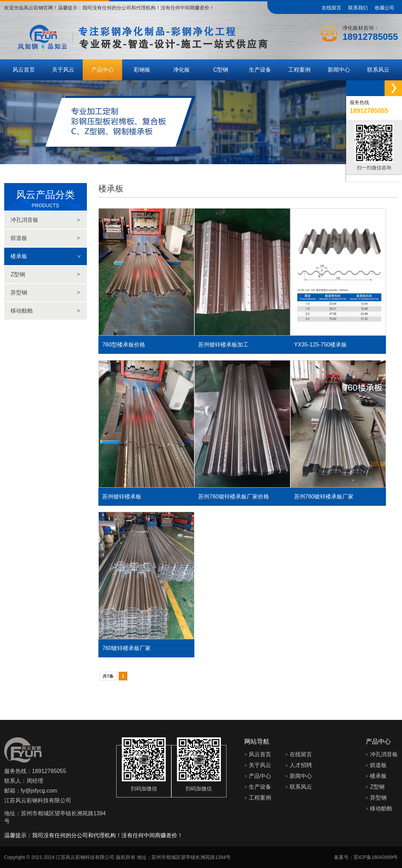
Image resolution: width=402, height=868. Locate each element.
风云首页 (24, 70)
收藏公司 (385, 8)
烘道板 (45, 238)
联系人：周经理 (24, 781)
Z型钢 (45, 275)
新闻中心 (339, 70)
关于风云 (63, 70)
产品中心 (103, 70)
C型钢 (221, 70)
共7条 (108, 676)
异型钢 (45, 293)
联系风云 (378, 70)
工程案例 (299, 70)
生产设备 (260, 70)
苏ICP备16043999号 (376, 857)
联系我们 (358, 8)
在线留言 (332, 8)
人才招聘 (299, 765)
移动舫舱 (45, 311)
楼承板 (49, 256)
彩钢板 (142, 70)
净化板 (181, 70)
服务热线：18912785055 (35, 771)
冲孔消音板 (45, 220)
